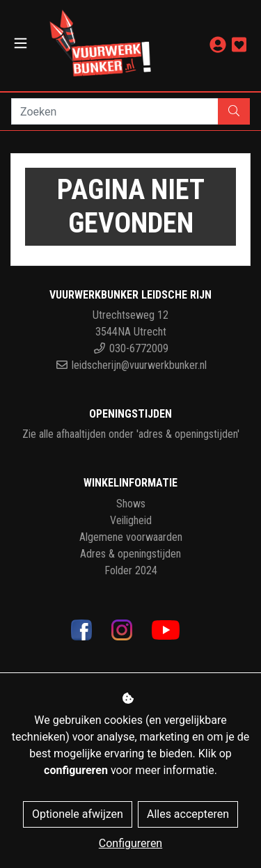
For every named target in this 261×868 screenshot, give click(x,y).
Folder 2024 (131, 570)
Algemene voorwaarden (131, 537)
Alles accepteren (188, 814)
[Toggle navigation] (21, 44)
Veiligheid (131, 520)
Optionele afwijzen (78, 814)
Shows (131, 504)
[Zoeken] (115, 111)
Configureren (130, 843)
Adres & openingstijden (130, 554)
